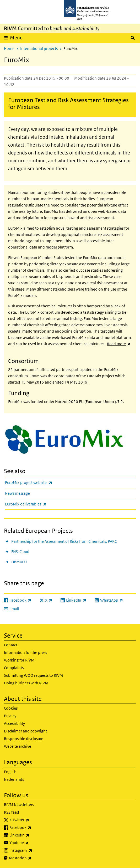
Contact (11, 645)
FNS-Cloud (20, 552)
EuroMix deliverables (40, 504)
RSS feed (12, 812)
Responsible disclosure (24, 739)
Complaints (14, 668)
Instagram (35, 850)
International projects (39, 48)
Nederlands (14, 779)
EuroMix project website (42, 482)
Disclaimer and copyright (25, 731)
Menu (16, 38)
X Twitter (33, 820)
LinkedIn (33, 835)
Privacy (10, 716)
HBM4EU (19, 562)
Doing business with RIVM (26, 683)
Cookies (11, 708)
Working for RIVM (19, 660)
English (10, 772)
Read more (119, 344)
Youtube (33, 843)
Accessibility (14, 723)
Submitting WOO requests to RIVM (33, 675)
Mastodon (34, 858)
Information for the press (25, 652)
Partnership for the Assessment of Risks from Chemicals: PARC (64, 541)
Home (9, 48)
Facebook (34, 828)
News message (17, 493)
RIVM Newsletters (19, 805)
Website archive (18, 746)
